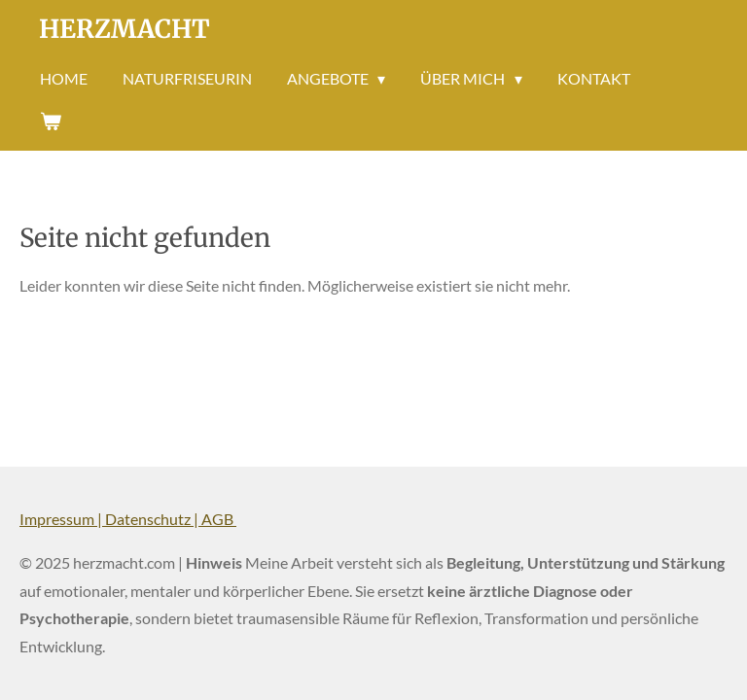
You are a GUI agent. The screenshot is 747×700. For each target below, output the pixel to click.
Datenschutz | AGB (171, 519)
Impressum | (62, 519)
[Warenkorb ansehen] (51, 121)
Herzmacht (124, 29)
